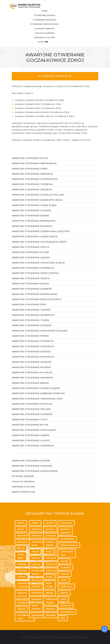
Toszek (64, 561)
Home (53, 14)
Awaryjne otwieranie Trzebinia (32, 188)
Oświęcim (51, 536)
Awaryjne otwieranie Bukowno (32, 230)
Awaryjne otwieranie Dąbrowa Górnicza (38, 397)
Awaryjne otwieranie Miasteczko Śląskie (38, 267)
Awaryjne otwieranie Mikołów (32, 366)
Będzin (21, 523)
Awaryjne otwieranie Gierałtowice (35, 241)
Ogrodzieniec (39, 615)
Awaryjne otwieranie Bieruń (30, 220)
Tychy (64, 580)
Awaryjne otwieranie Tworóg (31, 314)
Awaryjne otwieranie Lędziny (31, 261)
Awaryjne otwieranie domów (31, 465)
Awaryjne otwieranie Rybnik (30, 340)
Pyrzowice (52, 564)
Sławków (51, 615)
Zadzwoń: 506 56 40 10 (55, 80)
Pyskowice (52, 571)
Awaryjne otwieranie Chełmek (31, 214)
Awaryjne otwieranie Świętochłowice (37, 303)
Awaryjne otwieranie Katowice (32, 377)
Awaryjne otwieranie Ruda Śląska (34, 434)
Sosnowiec (66, 523)
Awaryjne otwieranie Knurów (31, 371)
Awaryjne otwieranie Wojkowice (33, 319)
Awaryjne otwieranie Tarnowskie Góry (37, 403)
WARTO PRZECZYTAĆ (24, 496)
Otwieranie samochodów (53, 28)
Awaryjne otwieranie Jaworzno (33, 382)
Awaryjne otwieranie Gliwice (31, 445)
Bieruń (21, 529)
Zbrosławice (67, 612)
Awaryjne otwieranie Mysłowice (33, 361)
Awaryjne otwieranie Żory (29, 309)
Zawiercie (66, 606)
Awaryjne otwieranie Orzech (31, 282)
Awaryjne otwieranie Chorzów (32, 418)
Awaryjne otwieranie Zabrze (31, 439)
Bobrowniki (23, 536)
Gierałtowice (24, 603)
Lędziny (36, 564)
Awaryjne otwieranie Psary (30, 173)
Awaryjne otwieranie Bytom (30, 429)
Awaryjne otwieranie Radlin (30, 288)
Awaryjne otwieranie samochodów (35, 475)
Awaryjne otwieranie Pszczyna (32, 408)
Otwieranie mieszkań (53, 23)
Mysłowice (37, 593)
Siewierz (50, 609)
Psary (49, 552)
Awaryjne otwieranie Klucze (30, 256)
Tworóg (65, 574)
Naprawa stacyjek (53, 41)
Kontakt (53, 46)
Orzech (50, 523)
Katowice (37, 536)
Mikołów (36, 587)
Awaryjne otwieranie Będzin (30, 387)
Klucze (35, 552)
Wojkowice (66, 587)
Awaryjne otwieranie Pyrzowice (33, 350)
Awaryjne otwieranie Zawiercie (32, 178)
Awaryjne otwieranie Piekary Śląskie (36, 392)
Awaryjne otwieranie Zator (30, 162)
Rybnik (50, 593)
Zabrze (64, 593)
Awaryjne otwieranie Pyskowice (33, 345)
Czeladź (21, 577)
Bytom (21, 548)
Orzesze (50, 529)
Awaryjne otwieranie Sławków (32, 293)
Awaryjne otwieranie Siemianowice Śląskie (40, 335)
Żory (63, 618)
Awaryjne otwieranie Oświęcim (32, 194)
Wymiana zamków (53, 32)
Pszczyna (51, 558)
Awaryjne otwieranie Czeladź (31, 413)
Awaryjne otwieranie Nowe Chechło (35, 277)
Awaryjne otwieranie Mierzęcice (33, 272)
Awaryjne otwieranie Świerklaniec (35, 298)
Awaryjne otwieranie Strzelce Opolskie (38, 199)
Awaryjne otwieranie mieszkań (32, 470)
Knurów (36, 558)
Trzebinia (65, 568)
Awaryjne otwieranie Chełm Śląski (34, 209)
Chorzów (22, 571)
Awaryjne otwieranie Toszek (30, 324)
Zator (63, 599)
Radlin (49, 577)
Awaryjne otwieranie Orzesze (31, 356)
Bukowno (22, 542)
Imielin (35, 523)
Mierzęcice (37, 580)
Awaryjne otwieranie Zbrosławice (34, 167)
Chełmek (22, 564)
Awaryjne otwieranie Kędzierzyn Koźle (37, 204)
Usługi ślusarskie (53, 37)
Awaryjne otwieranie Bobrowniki (34, 225)
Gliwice (21, 609)
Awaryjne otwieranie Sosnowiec (33, 450)
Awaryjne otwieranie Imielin (30, 251)
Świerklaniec (67, 539)
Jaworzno (37, 529)
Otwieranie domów (53, 19)
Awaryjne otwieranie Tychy (30, 424)
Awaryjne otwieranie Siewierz (32, 329)
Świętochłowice (69, 545)
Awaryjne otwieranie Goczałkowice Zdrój (39, 246)
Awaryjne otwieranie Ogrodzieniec (35, 183)
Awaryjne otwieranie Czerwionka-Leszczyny (41, 235)
